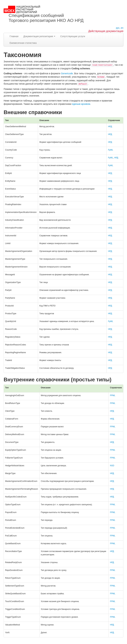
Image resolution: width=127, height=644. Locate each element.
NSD (112, 466)
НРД (110, 127)
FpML (111, 150)
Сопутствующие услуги (73, 36)
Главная (14, 36)
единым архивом (81, 104)
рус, (118, 28)
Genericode (67, 73)
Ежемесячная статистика (23, 43)
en (122, 28)
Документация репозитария (39, 36)
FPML (113, 395)
